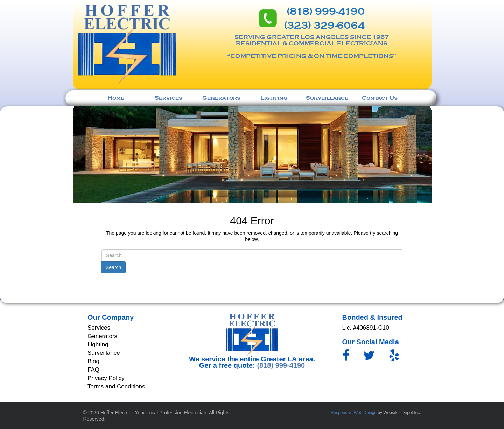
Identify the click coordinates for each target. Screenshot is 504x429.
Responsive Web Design (354, 413)
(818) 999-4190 (326, 12)
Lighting (274, 98)
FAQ (93, 370)
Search (113, 267)
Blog (93, 361)
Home (116, 98)
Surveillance (327, 98)
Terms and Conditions (116, 386)
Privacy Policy (106, 378)
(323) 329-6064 (324, 26)
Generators (221, 98)
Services (169, 98)
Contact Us (380, 98)
